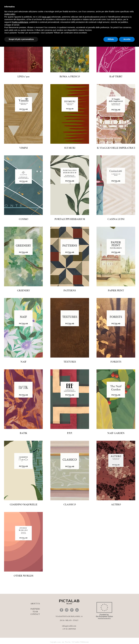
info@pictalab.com (69, 626)
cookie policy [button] (10, 14)
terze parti (46, 17)
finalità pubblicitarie (20, 22)
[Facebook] (61, 610)
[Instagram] (67, 610)
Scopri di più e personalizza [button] (21, 39)
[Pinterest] (72, 610)
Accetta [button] (127, 39)
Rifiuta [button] (111, 39)
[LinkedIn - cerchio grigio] (77, 610)
